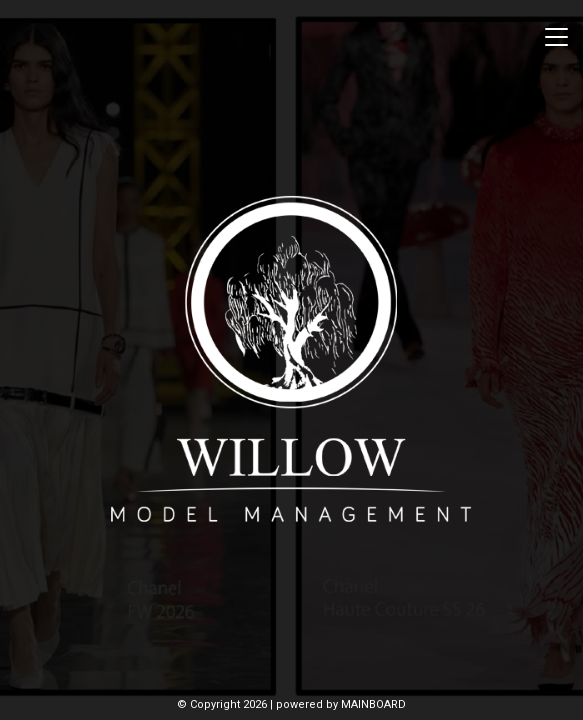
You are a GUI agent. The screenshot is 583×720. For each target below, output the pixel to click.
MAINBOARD (373, 704)
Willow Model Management (292, 360)
